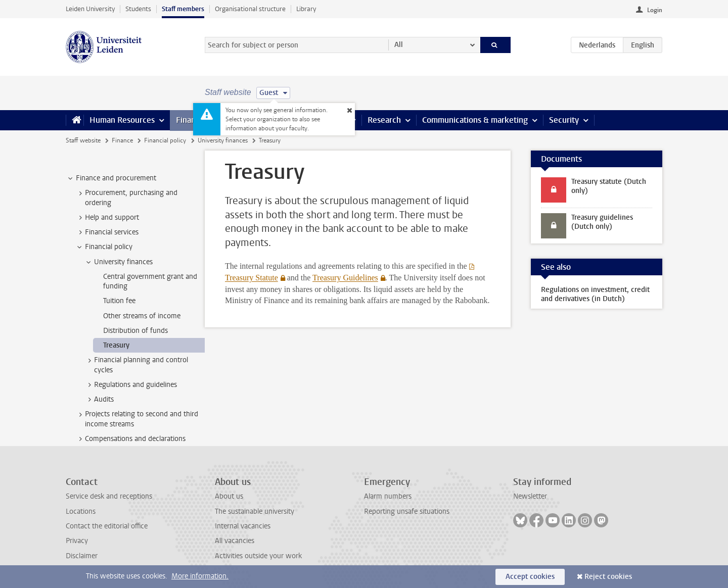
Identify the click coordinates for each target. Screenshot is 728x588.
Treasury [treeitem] (116, 345)
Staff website (83, 140)
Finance (190, 120)
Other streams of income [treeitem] (142, 316)
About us (229, 496)
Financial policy (165, 140)
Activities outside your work (258, 556)
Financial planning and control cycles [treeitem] (136, 365)
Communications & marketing (475, 120)
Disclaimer (82, 556)
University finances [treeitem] (119, 262)
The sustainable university (255, 511)
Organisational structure (250, 9)
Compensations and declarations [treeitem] (130, 439)
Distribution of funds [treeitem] (135, 331)
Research (384, 120)
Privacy (77, 541)
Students (138, 9)
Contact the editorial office (107, 526)
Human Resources (122, 120)
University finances (223, 140)
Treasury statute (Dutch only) (609, 186)
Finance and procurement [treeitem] (111, 178)
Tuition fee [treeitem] (119, 301)
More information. (200, 576)
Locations (81, 511)
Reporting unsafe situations (407, 511)
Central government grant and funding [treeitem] (150, 281)
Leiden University (90, 9)
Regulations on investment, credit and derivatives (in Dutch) (595, 294)
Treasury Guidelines (345, 278)
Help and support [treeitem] (107, 218)
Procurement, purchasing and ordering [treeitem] (126, 198)
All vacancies (235, 541)
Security (564, 120)
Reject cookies (608, 577)
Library (306, 9)
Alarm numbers (388, 496)
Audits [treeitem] (99, 400)
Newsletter (530, 496)
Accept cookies (530, 577)
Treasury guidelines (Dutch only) (602, 222)
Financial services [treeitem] (107, 232)
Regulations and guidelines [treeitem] (131, 385)
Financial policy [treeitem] (104, 247)
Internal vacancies (243, 526)
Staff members (183, 9)
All (399, 45)
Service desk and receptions (109, 496)
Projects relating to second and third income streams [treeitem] (137, 419)
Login (655, 10)
